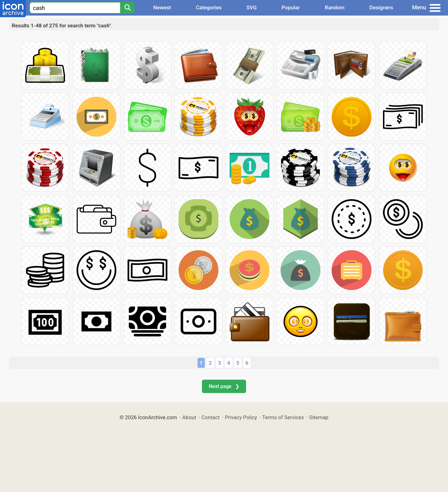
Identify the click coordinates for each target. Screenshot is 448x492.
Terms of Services (283, 417)
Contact (210, 417)
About (189, 417)
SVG (252, 7)
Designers (381, 7)
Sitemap (319, 417)
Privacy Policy (241, 417)
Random (335, 7)
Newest (162, 7)
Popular (291, 7)
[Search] (127, 8)
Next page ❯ (224, 386)
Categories (209, 7)
